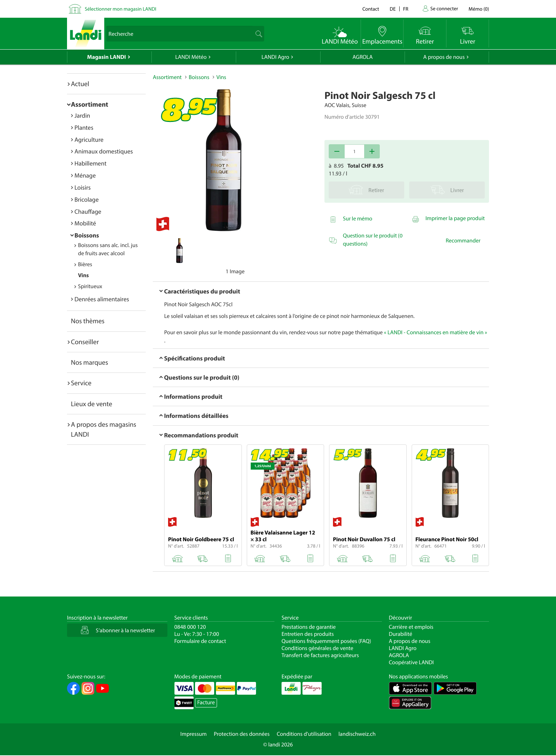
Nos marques (90, 362)
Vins (83, 275)
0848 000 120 (190, 627)
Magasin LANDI (107, 57)
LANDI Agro (275, 57)
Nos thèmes (88, 321)
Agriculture (89, 139)
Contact (371, 9)
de (393, 9)
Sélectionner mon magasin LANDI (121, 9)
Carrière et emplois (411, 627)
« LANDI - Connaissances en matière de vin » (436, 332)
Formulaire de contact (200, 641)
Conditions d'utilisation (304, 734)
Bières (85, 264)
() (479, 9)
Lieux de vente (91, 404)
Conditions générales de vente (317, 648)
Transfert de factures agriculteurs (320, 655)
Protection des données (242, 734)
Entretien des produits (308, 634)
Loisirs (83, 187)
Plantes (84, 127)
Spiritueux (90, 286)
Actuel (80, 84)
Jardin (82, 115)
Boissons (87, 235)
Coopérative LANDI (412, 662)
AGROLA (363, 57)
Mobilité (85, 223)
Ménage (85, 175)
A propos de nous (444, 57)
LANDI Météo (191, 57)
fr (406, 9)
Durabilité (401, 634)
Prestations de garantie (309, 627)
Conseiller (85, 342)
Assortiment (90, 104)
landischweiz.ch (357, 734)
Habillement (90, 163)
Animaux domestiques (104, 151)
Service (81, 383)
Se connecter (444, 8)
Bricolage (87, 199)
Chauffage (88, 211)
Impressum (194, 734)
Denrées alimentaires (102, 299)
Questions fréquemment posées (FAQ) (326, 641)
